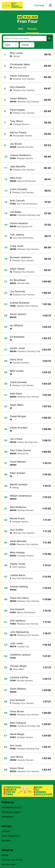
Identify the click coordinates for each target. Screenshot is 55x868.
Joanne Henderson (20, 155)
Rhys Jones (16, 53)
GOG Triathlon (19, 567)
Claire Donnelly (18, 382)
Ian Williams (16, 325)
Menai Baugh (17, 734)
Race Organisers (11, 836)
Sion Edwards (18, 87)
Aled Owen (16, 394)
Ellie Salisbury (18, 621)
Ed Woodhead (18, 280)
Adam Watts (17, 405)
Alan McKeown (18, 507)
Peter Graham (18, 473)
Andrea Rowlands (20, 303)
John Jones (16, 643)
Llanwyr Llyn (23, 646)
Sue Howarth (17, 609)
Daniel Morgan (18, 416)
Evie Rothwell (17, 700)
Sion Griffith (17, 530)
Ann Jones (16, 745)
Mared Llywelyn (19, 484)
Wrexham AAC (20, 67)
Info (21, 29)
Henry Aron (16, 359)
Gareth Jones (17, 348)
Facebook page (12, 812)
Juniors (6, 831)
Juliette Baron (18, 575)
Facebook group (12, 807)
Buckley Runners (25, 147)
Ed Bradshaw (17, 337)
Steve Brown (17, 711)
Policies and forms (12, 860)
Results (32, 29)
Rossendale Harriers (23, 136)
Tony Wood (16, 121)
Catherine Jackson (20, 655)
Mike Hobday (17, 552)
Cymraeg (39, 5)
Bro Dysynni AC (25, 226)
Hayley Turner (18, 564)
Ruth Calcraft (17, 201)
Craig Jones (17, 246)
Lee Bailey (16, 212)
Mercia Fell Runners (27, 181)
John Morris (17, 757)
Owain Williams (18, 98)
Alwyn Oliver (17, 768)
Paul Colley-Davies (20, 450)
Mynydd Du (23, 453)
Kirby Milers (19, 669)
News (5, 855)
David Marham (18, 462)
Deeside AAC (23, 283)
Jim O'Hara (16, 439)
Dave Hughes (17, 110)
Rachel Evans (17, 518)
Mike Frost (16, 178)
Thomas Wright (18, 666)
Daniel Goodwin (19, 428)
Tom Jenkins (17, 235)
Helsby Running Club (28, 442)
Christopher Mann (20, 64)
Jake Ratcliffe (18, 166)
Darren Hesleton (19, 223)
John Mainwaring (19, 632)
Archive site (9, 864)
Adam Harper (17, 269)
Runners (6, 840)
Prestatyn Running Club (29, 215)
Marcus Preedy (18, 132)
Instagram (8, 817)
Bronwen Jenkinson (21, 257)
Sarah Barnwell (18, 541)
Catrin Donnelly (19, 189)
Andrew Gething (19, 587)
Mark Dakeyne (18, 723)
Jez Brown (16, 144)
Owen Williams (18, 689)
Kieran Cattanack (20, 76)
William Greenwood (21, 496)
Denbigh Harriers (21, 124)
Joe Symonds (18, 291)
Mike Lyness (17, 371)
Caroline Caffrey (19, 677)
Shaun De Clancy (19, 598)
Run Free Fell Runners (27, 204)
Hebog (16, 56)
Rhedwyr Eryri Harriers (24, 79)
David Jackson (18, 314)
